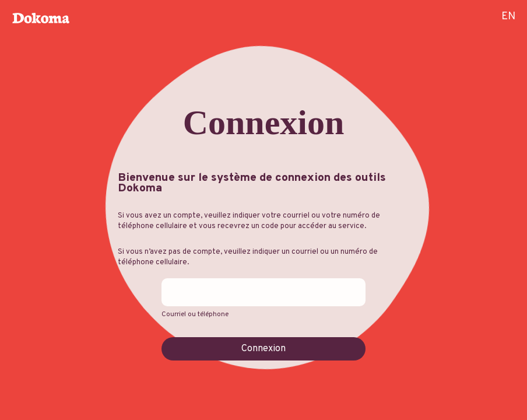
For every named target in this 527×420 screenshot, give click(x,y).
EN (508, 17)
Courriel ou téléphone (195, 314)
